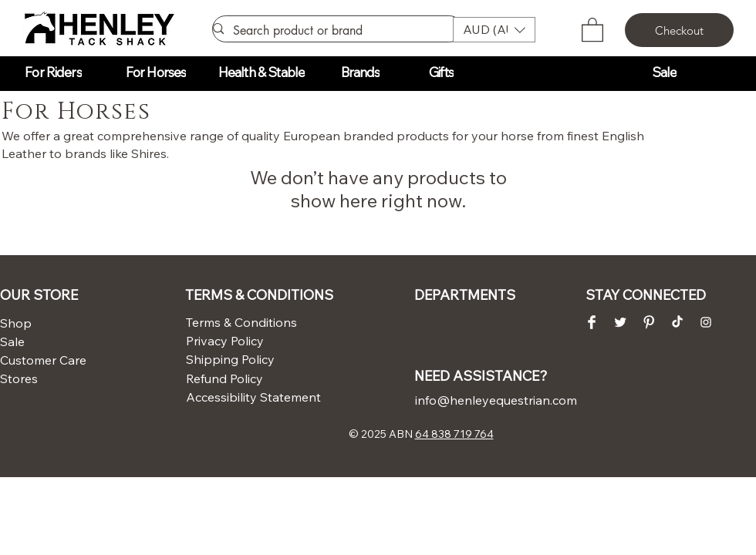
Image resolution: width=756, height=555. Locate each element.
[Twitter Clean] (620, 322)
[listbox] (494, 30)
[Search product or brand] (331, 31)
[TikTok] (677, 322)
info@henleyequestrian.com (496, 400)
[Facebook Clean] (592, 322)
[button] (494, 30)
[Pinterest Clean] (649, 322)
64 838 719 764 (454, 434)
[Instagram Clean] (706, 322)
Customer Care (38, 360)
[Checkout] (679, 30)
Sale (12, 341)
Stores (19, 378)
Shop (16, 323)
